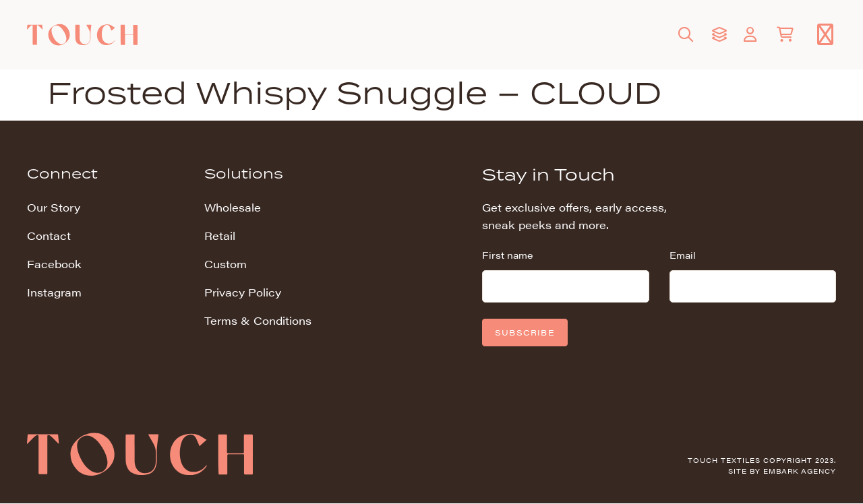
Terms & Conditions (258, 320)
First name (507, 255)
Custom (226, 264)
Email (683, 255)
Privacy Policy (243, 292)
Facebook (54, 264)
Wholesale (233, 207)
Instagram (54, 292)
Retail (220, 235)
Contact (49, 235)
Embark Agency (800, 471)
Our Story (54, 207)
